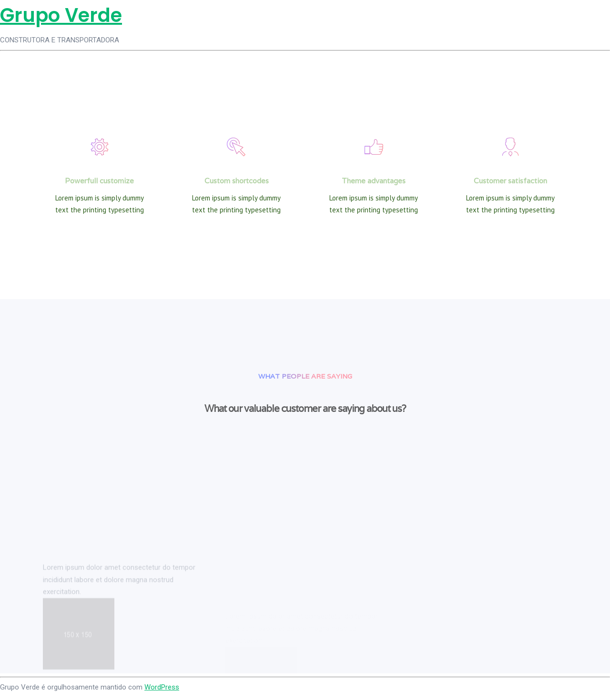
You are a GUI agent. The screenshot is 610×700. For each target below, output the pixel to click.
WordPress (162, 687)
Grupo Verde (61, 15)
